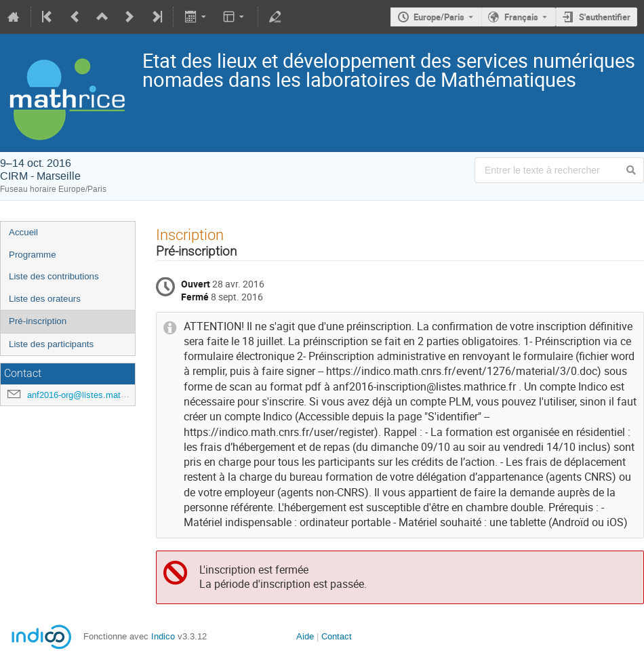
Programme (33, 255)
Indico (163, 636)
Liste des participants (51, 344)
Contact (337, 636)
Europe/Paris (439, 17)
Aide (305, 636)
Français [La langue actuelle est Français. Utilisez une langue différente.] (521, 17)
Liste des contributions (54, 276)
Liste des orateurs (45, 299)
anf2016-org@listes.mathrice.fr (87, 395)
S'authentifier (605, 17)
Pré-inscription (38, 321)
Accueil (23, 232)
